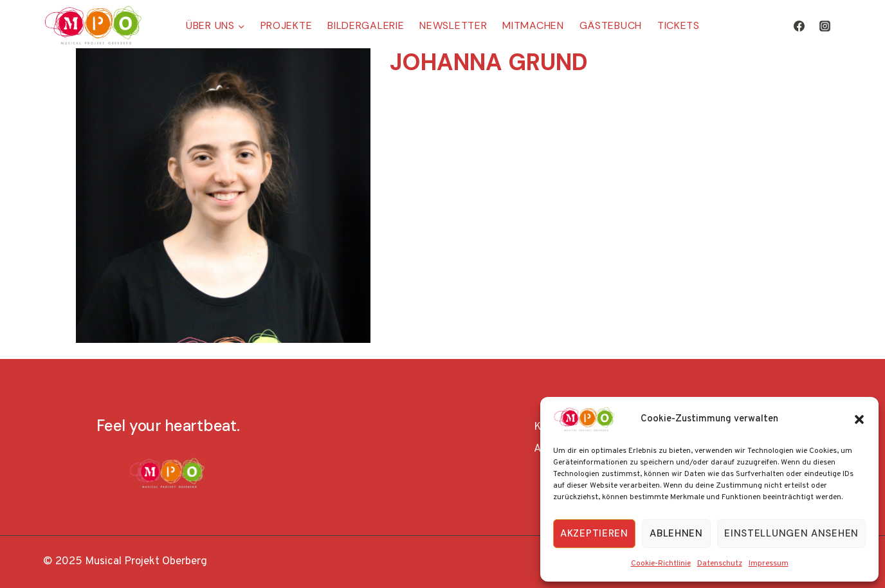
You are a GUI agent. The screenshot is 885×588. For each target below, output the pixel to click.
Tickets (679, 25)
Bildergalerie (366, 25)
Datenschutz (720, 564)
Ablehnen (676, 533)
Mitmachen (533, 25)
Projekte (287, 25)
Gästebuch (611, 25)
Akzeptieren (594, 533)
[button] (859, 419)
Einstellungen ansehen (791, 533)
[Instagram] (825, 26)
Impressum (769, 564)
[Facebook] (799, 26)
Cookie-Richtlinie (661, 564)
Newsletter (453, 25)
